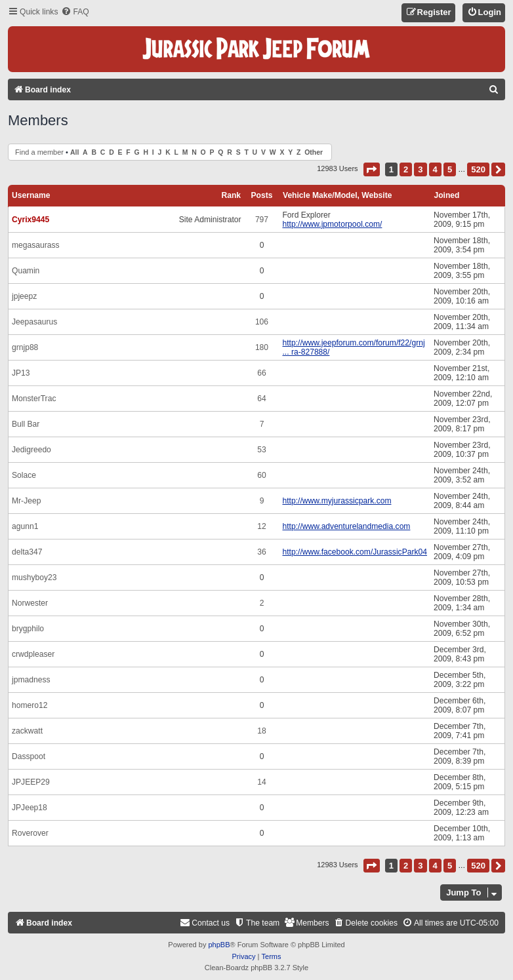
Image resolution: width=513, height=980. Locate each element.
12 (261, 526)
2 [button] (406, 169)
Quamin (26, 271)
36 (261, 552)
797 (262, 220)
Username (31, 195)
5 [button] (450, 169)
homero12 (30, 705)
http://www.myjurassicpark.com (337, 501)
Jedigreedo (31, 450)
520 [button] (478, 169)
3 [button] (420, 169)
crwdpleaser (33, 654)
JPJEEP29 (31, 782)
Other (314, 152)
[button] (372, 169)
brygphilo (28, 629)
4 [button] (435, 169)
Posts (262, 195)
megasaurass (36, 245)
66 (261, 373)
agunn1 (25, 526)
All (74, 152)
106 (262, 322)
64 (261, 399)
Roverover (30, 833)
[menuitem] (75, 12)
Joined (446, 195)
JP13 (21, 373)
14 (261, 782)
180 (262, 347)
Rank (231, 195)
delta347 (27, 552)
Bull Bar (26, 424)
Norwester (30, 603)
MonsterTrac (34, 399)
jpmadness (31, 680)
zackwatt (27, 731)
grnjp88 (25, 347)
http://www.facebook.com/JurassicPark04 (354, 552)
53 (261, 450)
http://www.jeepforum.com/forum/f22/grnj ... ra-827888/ (353, 347)
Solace (24, 475)
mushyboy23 (34, 578)
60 (261, 475)
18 (261, 731)
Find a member (39, 152)
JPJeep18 (30, 808)
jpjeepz (24, 296)
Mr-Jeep (26, 501)
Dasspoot (29, 756)
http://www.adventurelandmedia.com (346, 526)
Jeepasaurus (34, 322)
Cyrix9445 (31, 220)
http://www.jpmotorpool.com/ (332, 224)
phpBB (219, 945)
